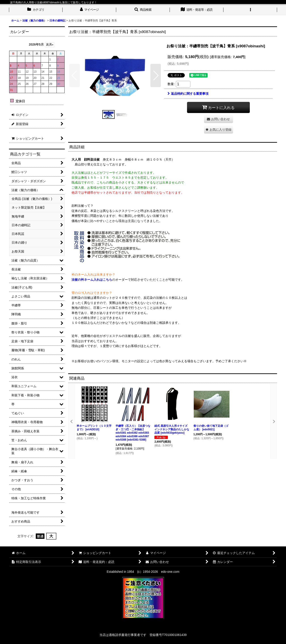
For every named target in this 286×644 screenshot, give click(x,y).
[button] (143, 10)
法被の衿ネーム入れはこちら (92, 280)
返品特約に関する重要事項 (188, 94)
